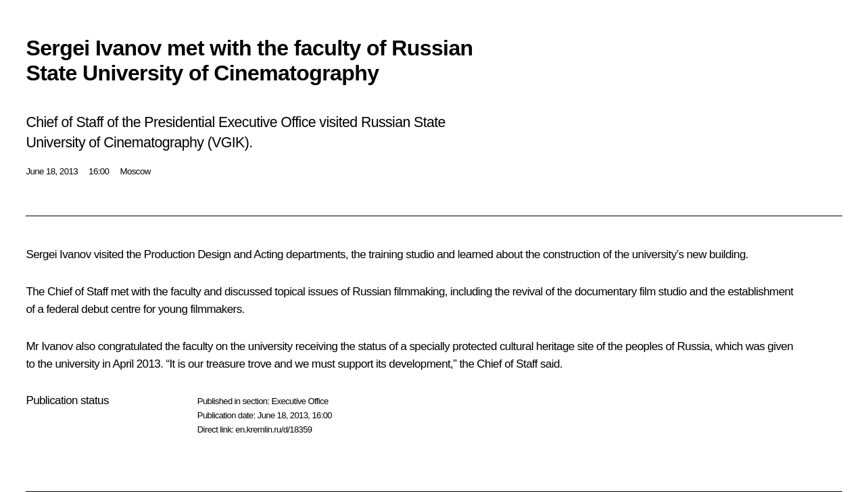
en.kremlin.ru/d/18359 (273, 429)
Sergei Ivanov (58, 254)
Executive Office (299, 401)
